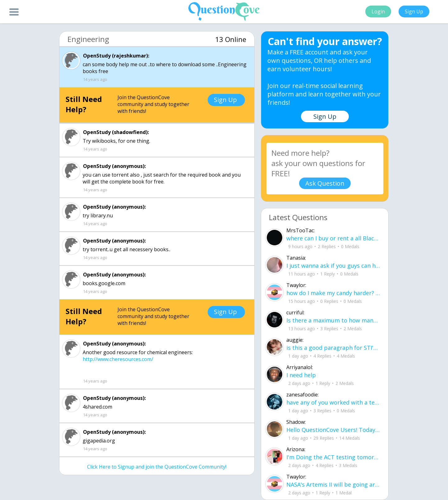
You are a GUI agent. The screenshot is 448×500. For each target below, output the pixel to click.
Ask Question (325, 183)
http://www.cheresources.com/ (118, 359)
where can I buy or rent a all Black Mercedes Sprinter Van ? (333, 238)
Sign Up (414, 12)
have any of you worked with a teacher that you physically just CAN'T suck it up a (333, 402)
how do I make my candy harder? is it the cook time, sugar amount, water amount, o (333, 293)
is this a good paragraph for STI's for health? (333, 348)
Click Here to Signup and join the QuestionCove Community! (157, 467)
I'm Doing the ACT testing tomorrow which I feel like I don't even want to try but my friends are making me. (333, 457)
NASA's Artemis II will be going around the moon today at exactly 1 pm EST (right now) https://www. (333, 484)
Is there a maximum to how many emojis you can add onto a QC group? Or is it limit (333, 320)
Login (378, 12)
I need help (301, 375)
